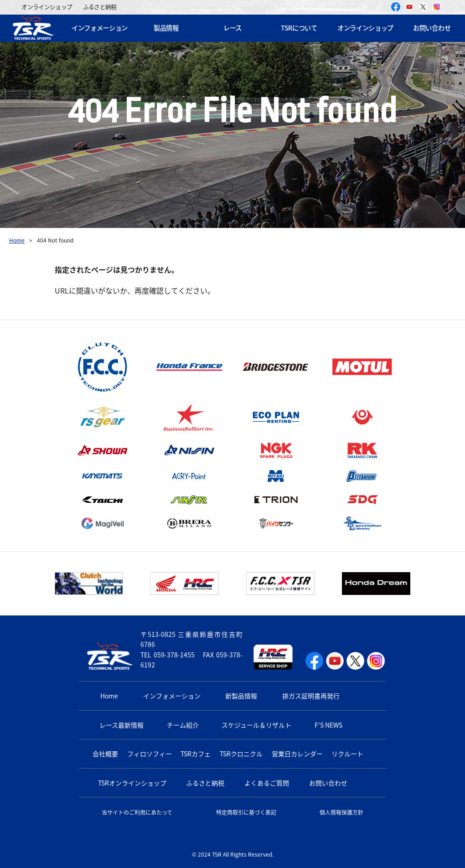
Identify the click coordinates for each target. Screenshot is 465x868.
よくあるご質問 (267, 783)
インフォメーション (100, 28)
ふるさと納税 (100, 7)
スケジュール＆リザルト (256, 725)
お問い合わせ (328, 783)
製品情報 (166, 28)
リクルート (347, 754)
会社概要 (105, 754)
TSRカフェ (196, 754)
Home (17, 240)
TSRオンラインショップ (132, 783)
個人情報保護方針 (341, 812)
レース (232, 28)
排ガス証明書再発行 (311, 696)
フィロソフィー (150, 754)
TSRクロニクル (241, 754)
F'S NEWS (328, 725)
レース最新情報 (121, 725)
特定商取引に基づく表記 (246, 812)
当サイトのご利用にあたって (137, 812)
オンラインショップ (47, 7)
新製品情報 (241, 696)
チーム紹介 (183, 725)
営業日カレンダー (297, 754)
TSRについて (299, 28)
